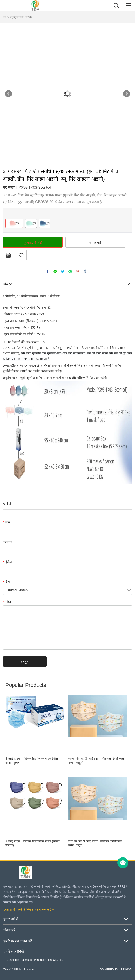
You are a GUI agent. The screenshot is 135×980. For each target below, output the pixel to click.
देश (6, 582)
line (55, 271)
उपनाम (7, 542)
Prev (8, 94)
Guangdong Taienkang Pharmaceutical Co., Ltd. (35, 960)
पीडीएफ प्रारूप (8, 255)
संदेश (7, 602)
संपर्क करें (95, 242)
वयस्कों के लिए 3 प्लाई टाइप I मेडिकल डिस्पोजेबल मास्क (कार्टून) (96, 761)
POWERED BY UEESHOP (116, 970)
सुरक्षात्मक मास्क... (22, 17)
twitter (63, 271)
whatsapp (70, 271)
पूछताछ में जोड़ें (33, 242)
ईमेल (7, 562)
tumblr (85, 271)
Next (127, 94)
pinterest (78, 271)
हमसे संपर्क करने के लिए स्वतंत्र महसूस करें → (29, 909)
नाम (7, 522)
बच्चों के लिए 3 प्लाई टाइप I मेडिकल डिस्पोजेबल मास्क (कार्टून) (95, 843)
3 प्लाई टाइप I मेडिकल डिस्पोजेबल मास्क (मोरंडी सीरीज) (32, 843)
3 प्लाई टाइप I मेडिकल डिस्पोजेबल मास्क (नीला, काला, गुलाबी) (32, 761)
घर (4, 17)
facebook (48, 271)
